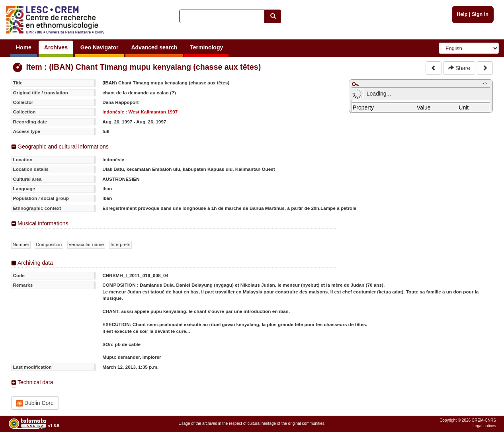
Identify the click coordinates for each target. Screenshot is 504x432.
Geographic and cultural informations (63, 147)
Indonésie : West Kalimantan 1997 (140, 112)
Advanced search (154, 47)
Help (462, 14)
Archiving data (35, 263)
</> (485, 83)
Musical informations (43, 223)
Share (459, 68)
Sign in (480, 14)
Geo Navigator (100, 47)
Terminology (206, 47)
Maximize (355, 84)
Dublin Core (35, 403)
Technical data (35, 382)
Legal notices (484, 426)
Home (24, 47)
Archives (56, 47)
